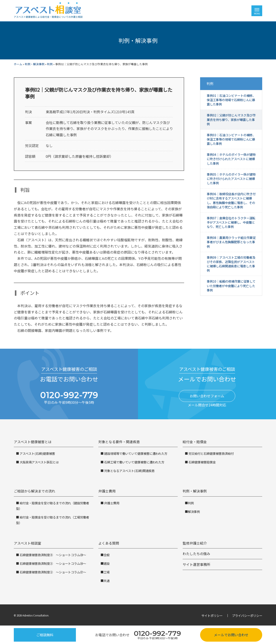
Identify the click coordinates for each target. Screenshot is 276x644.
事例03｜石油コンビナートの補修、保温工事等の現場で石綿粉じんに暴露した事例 (231, 139)
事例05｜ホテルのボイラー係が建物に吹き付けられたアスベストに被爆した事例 (231, 179)
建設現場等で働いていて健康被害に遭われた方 (135, 453)
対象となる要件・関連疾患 (119, 442)
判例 (50, 64)
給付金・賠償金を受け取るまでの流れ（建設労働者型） (53, 506)
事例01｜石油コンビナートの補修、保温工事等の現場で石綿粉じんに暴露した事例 (231, 100)
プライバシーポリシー (247, 615)
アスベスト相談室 (27, 543)
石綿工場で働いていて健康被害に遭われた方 (134, 462)
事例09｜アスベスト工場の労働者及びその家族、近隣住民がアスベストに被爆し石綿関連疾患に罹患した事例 (231, 264)
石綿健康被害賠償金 (202, 462)
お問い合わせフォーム (207, 396)
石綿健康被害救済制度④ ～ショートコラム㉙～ (53, 555)
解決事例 (194, 512)
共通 (107, 581)
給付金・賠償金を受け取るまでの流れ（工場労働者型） (53, 520)
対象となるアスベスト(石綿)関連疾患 (129, 471)
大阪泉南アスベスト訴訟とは (39, 462)
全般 (107, 555)
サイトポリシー (212, 615)
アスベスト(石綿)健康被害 (37, 453)
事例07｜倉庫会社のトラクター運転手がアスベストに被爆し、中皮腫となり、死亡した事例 (231, 222)
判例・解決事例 (35, 64)
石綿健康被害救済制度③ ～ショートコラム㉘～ (53, 563)
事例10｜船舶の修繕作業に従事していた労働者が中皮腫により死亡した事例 (231, 286)
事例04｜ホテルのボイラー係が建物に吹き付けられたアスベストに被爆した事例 (231, 159)
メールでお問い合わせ (231, 635)
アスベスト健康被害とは (33, 442)
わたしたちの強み (196, 554)
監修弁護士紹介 (195, 543)
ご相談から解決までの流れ (34, 491)
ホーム (18, 64)
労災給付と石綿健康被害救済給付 (211, 453)
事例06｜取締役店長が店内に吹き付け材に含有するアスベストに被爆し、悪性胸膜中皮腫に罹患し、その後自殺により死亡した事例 (231, 200)
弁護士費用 (107, 491)
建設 (107, 563)
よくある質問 (109, 543)
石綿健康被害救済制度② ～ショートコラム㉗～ (53, 572)
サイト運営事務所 (196, 564)
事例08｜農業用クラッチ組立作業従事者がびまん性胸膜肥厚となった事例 (231, 242)
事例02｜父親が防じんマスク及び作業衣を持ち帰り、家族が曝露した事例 (231, 119)
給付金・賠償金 (195, 442)
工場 (107, 572)
